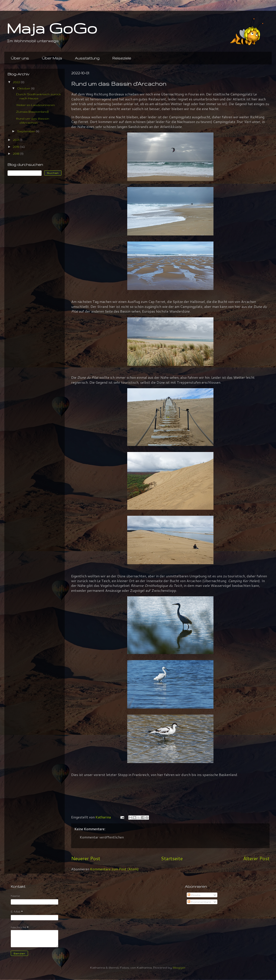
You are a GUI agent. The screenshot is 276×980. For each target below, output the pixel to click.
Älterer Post (256, 858)
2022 (17, 82)
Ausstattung (87, 58)
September (27, 131)
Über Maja (52, 58)
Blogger (179, 968)
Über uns (20, 58)
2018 (17, 154)
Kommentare (199, 902)
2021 (16, 140)
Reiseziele (122, 58)
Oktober (24, 88)
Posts (194, 895)
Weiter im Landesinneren (35, 105)
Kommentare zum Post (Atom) (114, 869)
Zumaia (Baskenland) (32, 112)
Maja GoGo (52, 28)
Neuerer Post (86, 858)
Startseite (172, 858)
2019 (16, 147)
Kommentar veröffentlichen (102, 837)
